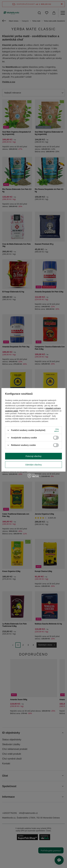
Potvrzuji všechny (34, 456)
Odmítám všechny (34, 465)
